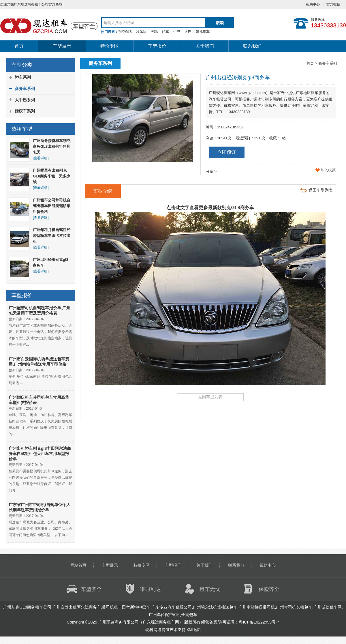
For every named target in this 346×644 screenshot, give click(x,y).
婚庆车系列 (25, 111)
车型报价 (157, 46)
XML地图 (194, 630)
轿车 (166, 32)
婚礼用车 (203, 32)
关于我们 (205, 46)
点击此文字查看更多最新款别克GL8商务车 (210, 208)
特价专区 (110, 46)
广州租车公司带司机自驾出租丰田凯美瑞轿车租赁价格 (52, 206)
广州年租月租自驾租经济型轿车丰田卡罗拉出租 (52, 236)
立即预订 (227, 152)
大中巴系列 (25, 100)
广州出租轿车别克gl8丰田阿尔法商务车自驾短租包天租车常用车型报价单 (40, 454)
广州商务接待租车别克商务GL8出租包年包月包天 (52, 146)
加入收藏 (328, 170)
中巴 (177, 32)
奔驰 (154, 32)
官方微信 (333, 4)
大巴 (188, 32)
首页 (19, 46)
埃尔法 (141, 32)
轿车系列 (23, 77)
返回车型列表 (321, 190)
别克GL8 (125, 32)
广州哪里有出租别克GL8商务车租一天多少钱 (51, 176)
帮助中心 (313, 4)
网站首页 (78, 565)
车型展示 (62, 46)
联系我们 (252, 46)
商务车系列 (25, 89)
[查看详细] (41, 158)
